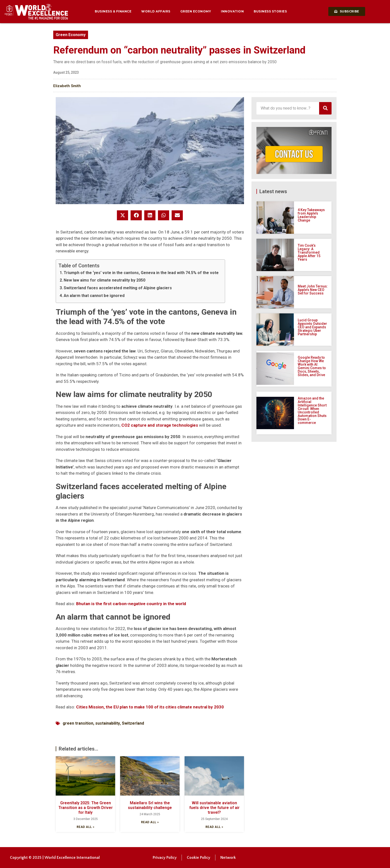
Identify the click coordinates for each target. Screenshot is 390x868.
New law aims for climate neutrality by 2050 (104, 280)
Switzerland (133, 723)
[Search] (325, 108)
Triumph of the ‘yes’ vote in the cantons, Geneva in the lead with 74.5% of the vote (141, 273)
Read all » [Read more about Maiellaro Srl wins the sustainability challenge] (150, 822)
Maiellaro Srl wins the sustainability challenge (150, 805)
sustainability (108, 723)
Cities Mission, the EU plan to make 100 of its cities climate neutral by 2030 (150, 707)
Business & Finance (113, 11)
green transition (78, 723)
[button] (122, 215)
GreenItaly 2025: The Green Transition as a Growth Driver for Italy (86, 808)
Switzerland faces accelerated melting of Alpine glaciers (118, 288)
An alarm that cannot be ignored (94, 296)
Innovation (232, 11)
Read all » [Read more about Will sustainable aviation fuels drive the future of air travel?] (214, 827)
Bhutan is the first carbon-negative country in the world (131, 604)
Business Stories (270, 11)
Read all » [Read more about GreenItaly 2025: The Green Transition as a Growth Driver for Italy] (86, 827)
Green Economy (196, 11)
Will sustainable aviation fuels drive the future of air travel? (214, 808)
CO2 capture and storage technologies (160, 425)
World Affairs (156, 11)
